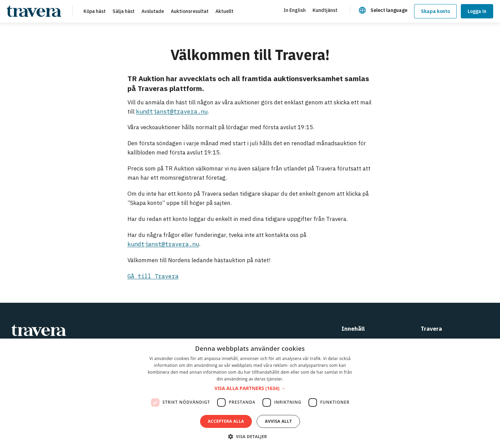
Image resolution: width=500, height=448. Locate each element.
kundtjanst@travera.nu (172, 111)
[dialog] (250, 393)
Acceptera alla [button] (226, 421)
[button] (250, 389)
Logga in (477, 11)
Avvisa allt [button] (278, 421)
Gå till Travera (153, 276)
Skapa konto (435, 11)
